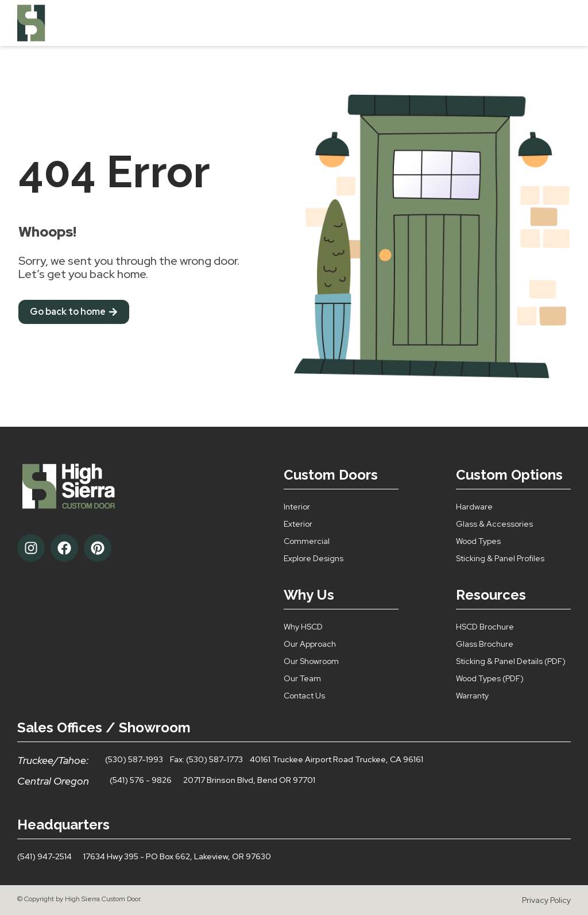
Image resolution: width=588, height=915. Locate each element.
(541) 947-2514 (45, 856)
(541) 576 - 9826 (141, 780)
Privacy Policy (546, 900)
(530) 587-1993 (134, 759)
